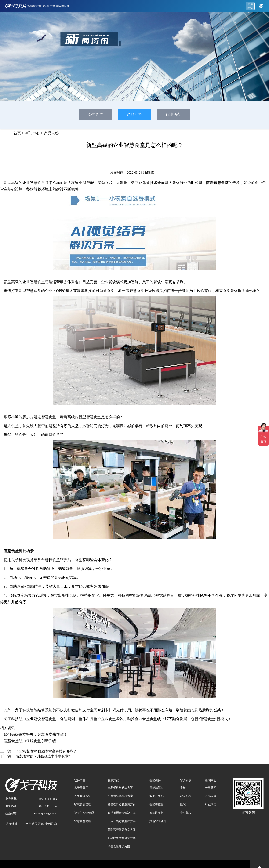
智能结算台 (156, 788)
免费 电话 (250, 6)
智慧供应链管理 (84, 813)
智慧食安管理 (83, 804)
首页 (17, 133)
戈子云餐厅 (81, 788)
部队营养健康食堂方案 (122, 830)
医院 (183, 804)
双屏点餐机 (156, 796)
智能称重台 (156, 804)
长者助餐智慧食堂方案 (122, 838)
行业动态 (173, 114)
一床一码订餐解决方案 (122, 821)
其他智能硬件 (158, 821)
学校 (183, 788)
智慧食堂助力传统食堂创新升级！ (32, 741)
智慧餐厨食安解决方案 (122, 813)
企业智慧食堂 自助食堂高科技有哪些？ (46, 751)
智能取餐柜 (156, 813)
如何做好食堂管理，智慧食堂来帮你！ (36, 734)
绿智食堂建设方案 (119, 846)
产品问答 (134, 114)
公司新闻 (96, 114)
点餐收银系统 (83, 796)
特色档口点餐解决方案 (122, 804)
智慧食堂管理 (83, 821)
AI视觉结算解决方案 (120, 796)
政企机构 (186, 796)
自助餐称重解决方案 (120, 788)
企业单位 (186, 813)
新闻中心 (33, 133)
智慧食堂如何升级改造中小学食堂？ (44, 756)
